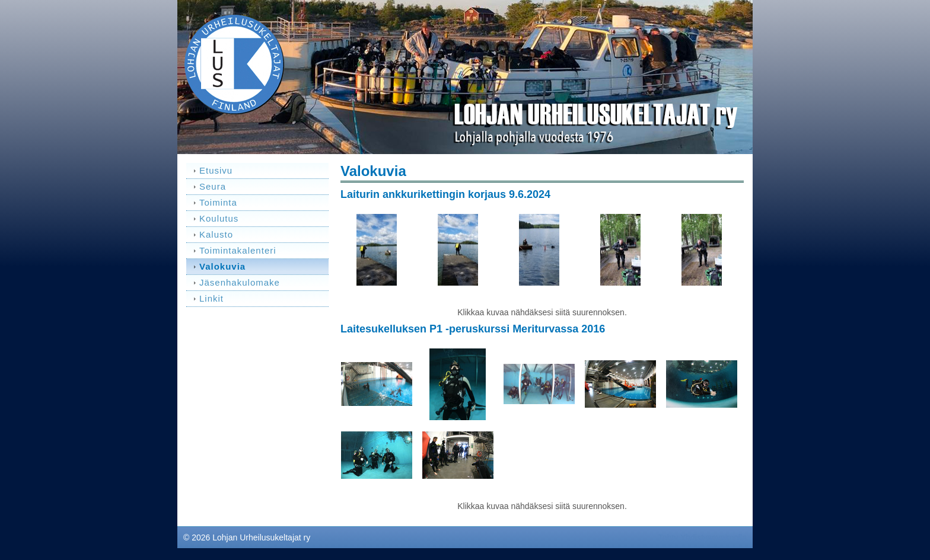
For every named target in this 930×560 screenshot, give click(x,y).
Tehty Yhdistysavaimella (703, 537)
